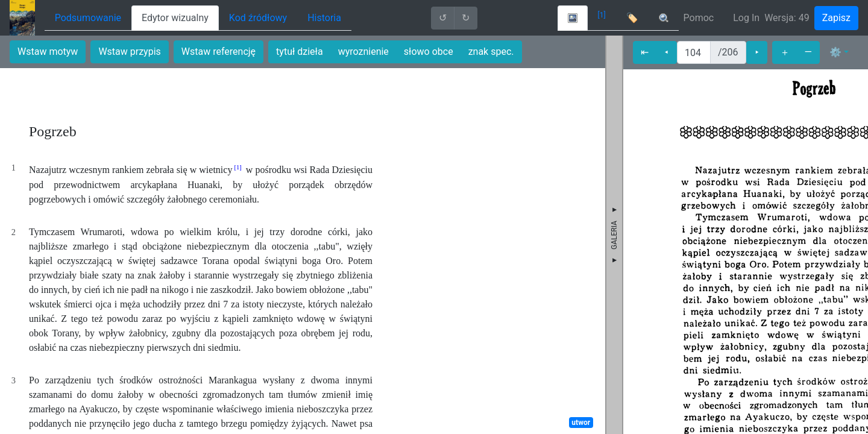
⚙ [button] (835, 52)
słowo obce (429, 52)
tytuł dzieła (300, 52)
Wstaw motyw (48, 52)
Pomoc (699, 18)
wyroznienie (363, 52)
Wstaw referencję (219, 52)
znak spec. (491, 52)
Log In (746, 18)
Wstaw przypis (129, 52)
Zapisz (836, 18)
